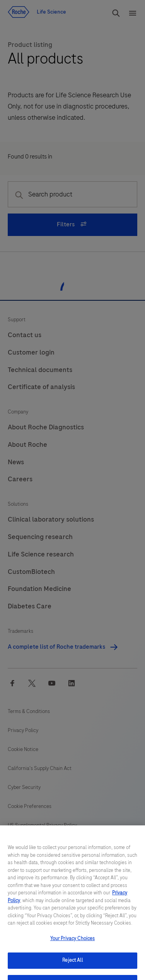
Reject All (72, 967)
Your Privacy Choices (73, 945)
